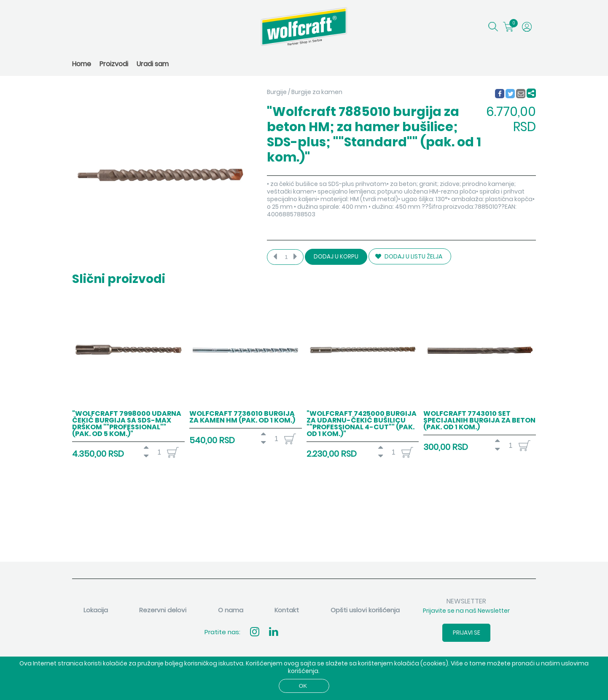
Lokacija (96, 610)
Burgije (277, 92)
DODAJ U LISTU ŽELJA (409, 256)
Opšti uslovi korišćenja (365, 610)
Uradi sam (153, 64)
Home (82, 64)
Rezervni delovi (163, 610)
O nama (231, 610)
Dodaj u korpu (336, 257)
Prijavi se (467, 633)
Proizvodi (114, 64)
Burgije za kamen (317, 92)
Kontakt (287, 610)
